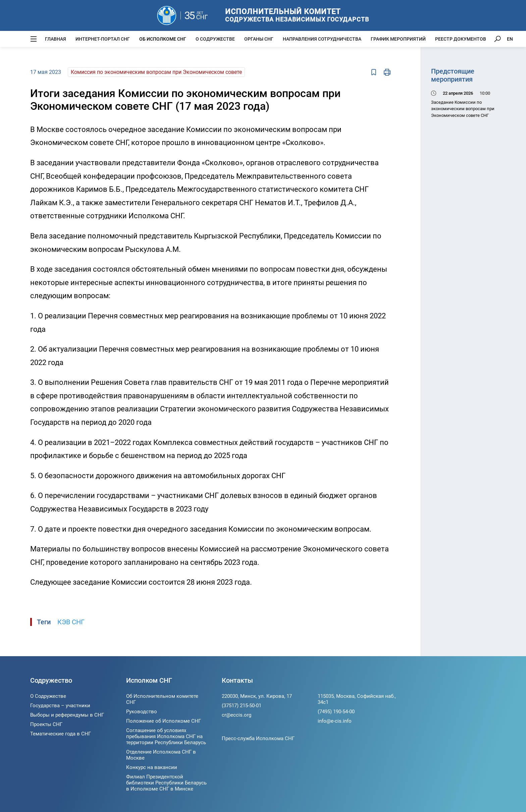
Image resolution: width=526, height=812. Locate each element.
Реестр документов (461, 39)
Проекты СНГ (46, 724)
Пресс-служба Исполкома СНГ (258, 738)
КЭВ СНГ (71, 622)
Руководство (142, 712)
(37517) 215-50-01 (242, 706)
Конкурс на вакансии (152, 767)
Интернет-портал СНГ (103, 39)
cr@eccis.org (236, 715)
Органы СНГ (259, 39)
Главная (56, 39)
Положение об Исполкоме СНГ (164, 721)
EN (510, 39)
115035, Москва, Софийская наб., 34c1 (357, 699)
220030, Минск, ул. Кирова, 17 (257, 696)
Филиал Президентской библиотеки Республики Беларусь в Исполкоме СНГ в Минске (166, 783)
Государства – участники (60, 706)
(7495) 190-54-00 (336, 712)
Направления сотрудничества (322, 39)
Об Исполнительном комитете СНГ (162, 699)
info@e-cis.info (335, 721)
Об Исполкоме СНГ (163, 39)
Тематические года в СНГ (61, 734)
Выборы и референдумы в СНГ (67, 715)
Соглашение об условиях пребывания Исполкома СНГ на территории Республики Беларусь (166, 736)
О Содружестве (215, 39)
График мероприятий (398, 39)
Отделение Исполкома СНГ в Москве (161, 755)
